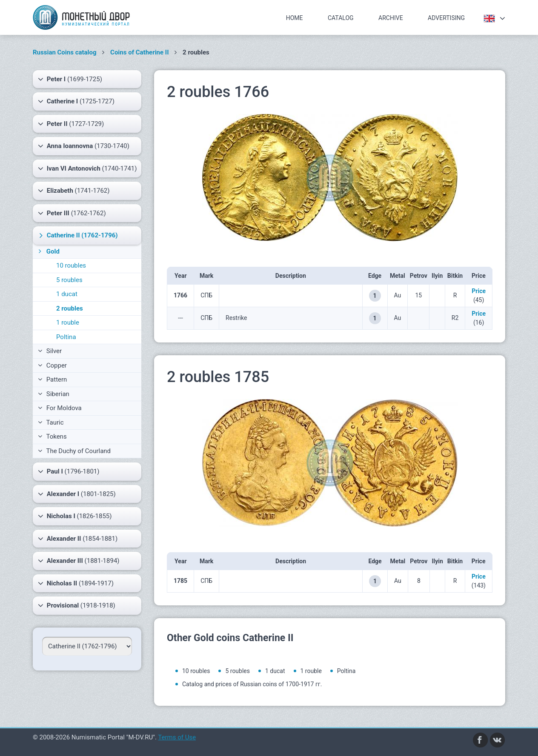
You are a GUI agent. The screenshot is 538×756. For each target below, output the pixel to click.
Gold (48, 251)
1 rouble (68, 322)
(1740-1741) (87, 168)
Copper (52, 365)
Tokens (52, 436)
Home (295, 18)
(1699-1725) (70, 79)
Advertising (446, 18)
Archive (391, 18)
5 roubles (69, 280)
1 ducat (67, 294)
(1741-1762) (74, 191)
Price (479, 291)
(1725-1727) (76, 101)
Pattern (52, 379)
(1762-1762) (72, 213)
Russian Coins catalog (65, 52)
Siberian (54, 394)
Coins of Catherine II (140, 52)
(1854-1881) (78, 539)
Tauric (51, 422)
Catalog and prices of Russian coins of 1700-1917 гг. (252, 684)
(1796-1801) (69, 471)
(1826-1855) (75, 516)
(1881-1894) (79, 561)
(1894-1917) (76, 583)
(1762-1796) (77, 235)
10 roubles (71, 265)
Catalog (341, 18)
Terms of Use (177, 737)
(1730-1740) (84, 146)
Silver (50, 351)
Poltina (66, 337)
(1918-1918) (77, 605)
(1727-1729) (71, 124)
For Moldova (60, 408)
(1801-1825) (77, 494)
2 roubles (70, 308)
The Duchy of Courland (74, 451)
